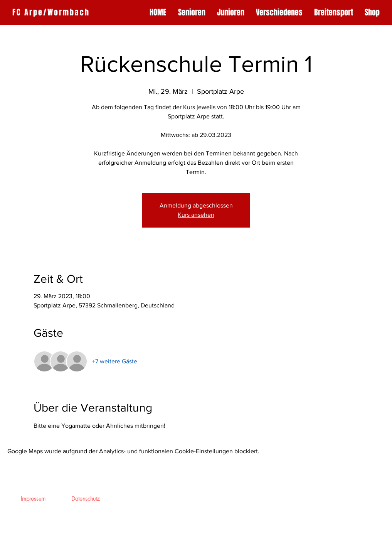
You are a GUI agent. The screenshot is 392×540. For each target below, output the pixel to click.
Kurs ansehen (196, 215)
